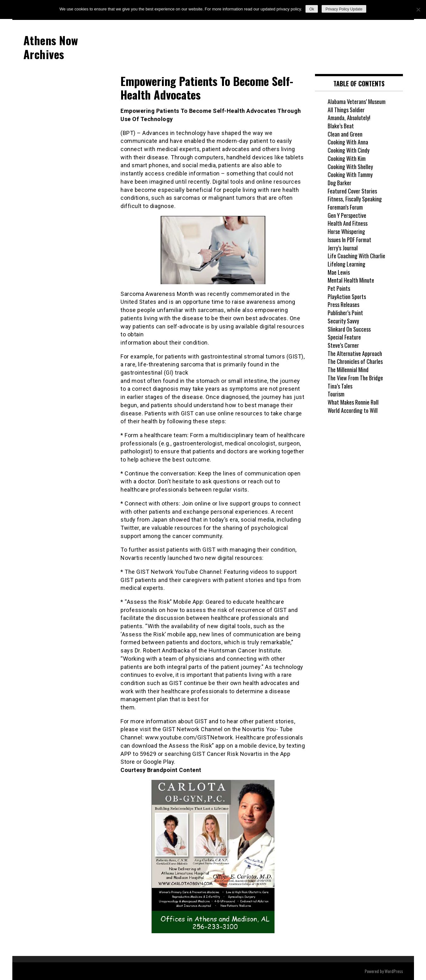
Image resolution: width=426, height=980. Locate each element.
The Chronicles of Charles (355, 361)
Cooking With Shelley (350, 167)
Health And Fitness (348, 223)
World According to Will (353, 410)
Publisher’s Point (345, 313)
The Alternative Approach (355, 353)
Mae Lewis (339, 272)
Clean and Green (345, 134)
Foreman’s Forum (345, 207)
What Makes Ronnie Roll (353, 402)
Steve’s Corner (343, 345)
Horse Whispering (346, 231)
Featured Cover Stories (352, 191)
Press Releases (343, 304)
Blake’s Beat (341, 126)
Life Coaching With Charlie (356, 256)
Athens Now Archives (51, 47)
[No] (418, 9)
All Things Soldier (346, 110)
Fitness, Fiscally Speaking (355, 199)
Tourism (336, 394)
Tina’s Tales (340, 386)
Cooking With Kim (347, 158)
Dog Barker (340, 183)
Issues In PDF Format (349, 240)
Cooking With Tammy (350, 175)
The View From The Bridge (355, 378)
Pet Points (339, 288)
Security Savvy (343, 321)
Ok (312, 9)
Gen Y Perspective (347, 215)
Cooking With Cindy (349, 150)
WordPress (394, 971)
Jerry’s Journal (343, 248)
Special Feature (344, 337)
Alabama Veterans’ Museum (357, 101)
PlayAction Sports (347, 297)
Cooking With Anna (348, 142)
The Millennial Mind (348, 370)
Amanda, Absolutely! (349, 118)
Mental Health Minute (351, 280)
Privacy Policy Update (344, 9)
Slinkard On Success (349, 329)
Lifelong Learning (346, 264)
